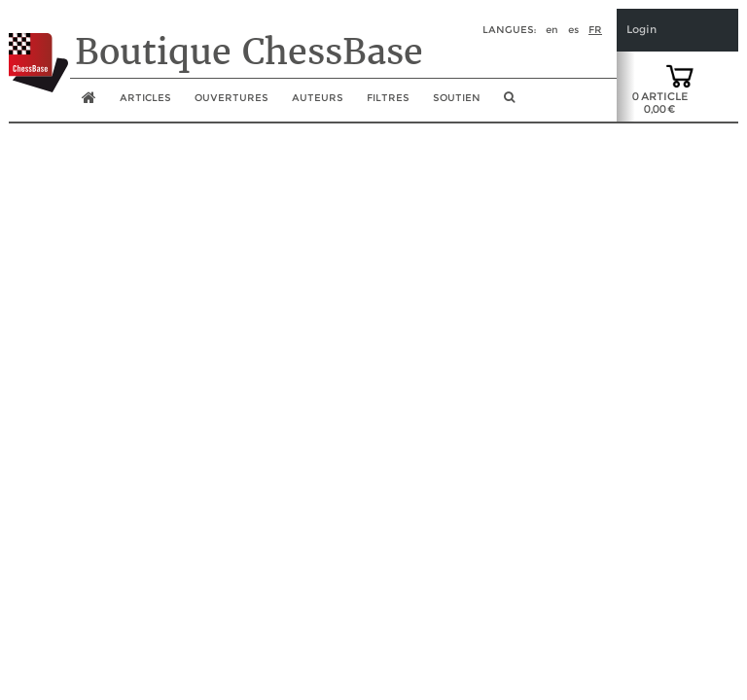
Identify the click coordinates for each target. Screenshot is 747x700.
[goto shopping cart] (680, 75)
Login (641, 30)
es (573, 30)
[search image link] (509, 103)
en (552, 30)
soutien (457, 98)
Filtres (388, 98)
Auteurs (318, 98)
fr (595, 30)
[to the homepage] (38, 48)
